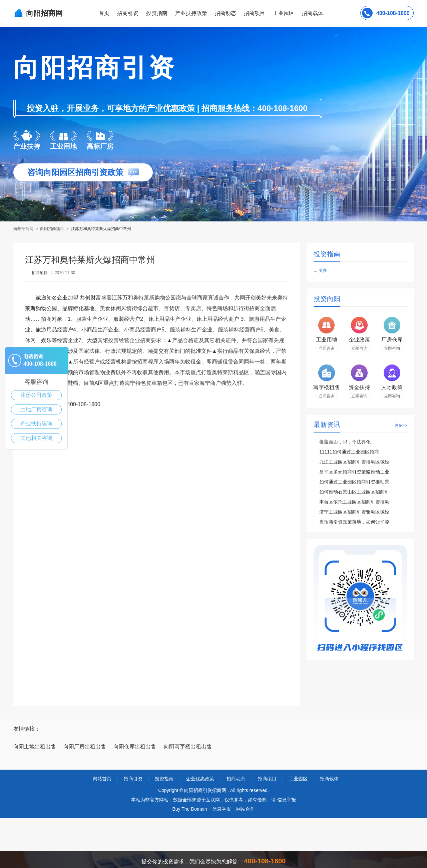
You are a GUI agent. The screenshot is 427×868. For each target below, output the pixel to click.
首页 (104, 13)
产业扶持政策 (191, 13)
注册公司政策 (36, 395)
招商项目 (255, 13)
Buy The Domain (189, 809)
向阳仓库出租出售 (135, 746)
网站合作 (246, 809)
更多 (323, 270)
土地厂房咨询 (36, 409)
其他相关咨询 (36, 438)
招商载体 (329, 779)
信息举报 (222, 809)
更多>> (401, 425)
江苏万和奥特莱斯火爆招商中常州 (101, 229)
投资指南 (157, 13)
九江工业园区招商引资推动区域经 (354, 462)
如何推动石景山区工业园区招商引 (354, 492)
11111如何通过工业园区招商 (349, 452)
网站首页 (102, 779)
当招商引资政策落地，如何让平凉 (354, 522)
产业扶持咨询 (36, 424)
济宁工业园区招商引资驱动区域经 (354, 512)
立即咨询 (327, 348)
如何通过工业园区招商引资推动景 (354, 482)
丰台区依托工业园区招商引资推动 (354, 502)
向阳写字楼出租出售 (188, 746)
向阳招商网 (24, 229)
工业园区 (284, 13)
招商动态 (226, 13)
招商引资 (128, 13)
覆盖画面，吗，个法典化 (345, 442)
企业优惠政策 (200, 779)
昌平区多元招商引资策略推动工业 (354, 472)
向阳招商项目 (52, 229)
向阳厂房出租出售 (85, 746)
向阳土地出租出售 (35, 746)
